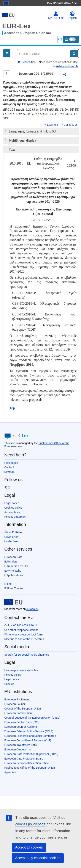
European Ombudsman (18, 749)
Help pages (11, 463)
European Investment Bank (21, 745)
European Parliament (17, 699)
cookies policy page (30, 824)
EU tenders (11, 562)
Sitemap (9, 472)
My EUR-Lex (56, 15)
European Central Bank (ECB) (22, 722)
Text (10, 150)
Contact (9, 467)
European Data (13, 557)
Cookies (9, 684)
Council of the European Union (23, 709)
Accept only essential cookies (38, 858)
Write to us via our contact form (23, 634)
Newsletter (11, 537)
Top (12, 408)
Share (67, 75)
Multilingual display (20, 140)
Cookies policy (13, 508)
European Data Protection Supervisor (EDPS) (31, 754)
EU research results (16, 566)
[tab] (41, 131)
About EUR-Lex (13, 532)
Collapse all (70, 125)
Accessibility (12, 512)
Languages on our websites (21, 670)
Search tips (27, 62)
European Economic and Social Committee (30, 736)
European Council (15, 704)
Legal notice (12, 503)
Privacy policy (13, 675)
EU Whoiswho (13, 571)
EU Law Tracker (14, 588)
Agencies (10, 772)
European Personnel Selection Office (27, 763)
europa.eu (32, 609)
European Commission (18, 713)
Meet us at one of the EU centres (24, 639)
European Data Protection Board (24, 759)
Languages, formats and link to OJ (30, 131)
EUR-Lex (17, 26)
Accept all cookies (29, 847)
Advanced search (67, 66)
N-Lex (8, 584)
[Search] (74, 54)
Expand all (52, 125)
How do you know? (61, 3)
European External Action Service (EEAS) (29, 731)
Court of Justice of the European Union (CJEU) (32, 718)
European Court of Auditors (21, 727)
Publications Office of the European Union (30, 768)
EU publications (14, 575)
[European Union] (13, 602)
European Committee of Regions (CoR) (28, 740)
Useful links (12, 541)
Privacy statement (15, 517)
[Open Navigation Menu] (7, 53)
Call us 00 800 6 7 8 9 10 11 (21, 625)
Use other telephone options (21, 630)
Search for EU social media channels (27, 655)
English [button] (72, 15)
